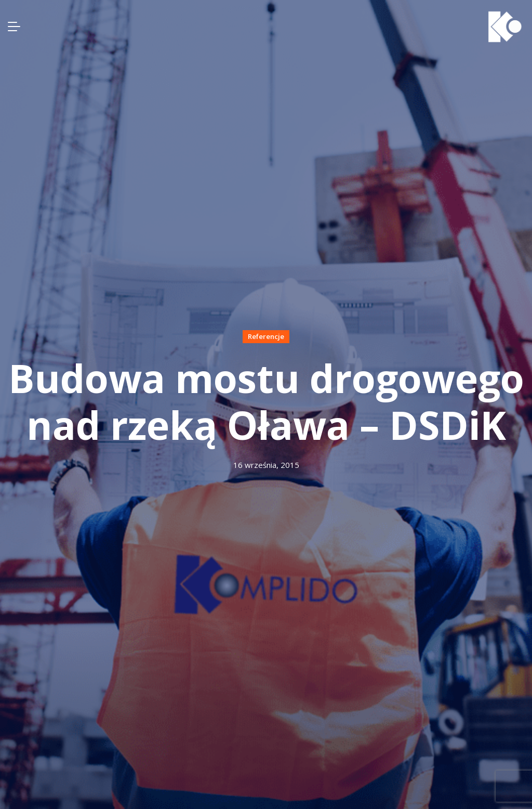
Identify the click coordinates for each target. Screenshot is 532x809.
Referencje (266, 336)
